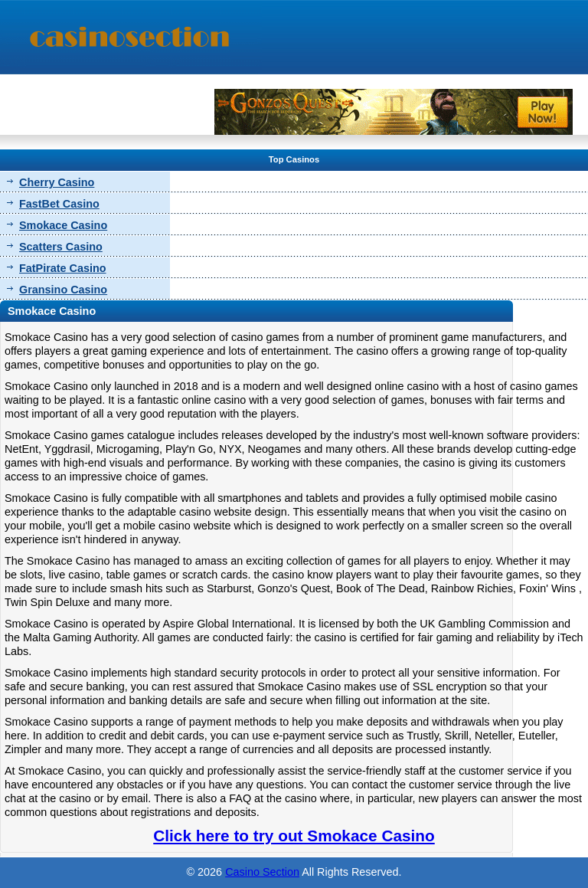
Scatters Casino (61, 247)
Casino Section (262, 872)
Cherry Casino (57, 182)
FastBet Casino (59, 204)
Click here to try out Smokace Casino (294, 836)
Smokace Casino (63, 225)
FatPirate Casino (63, 268)
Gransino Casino (63, 290)
